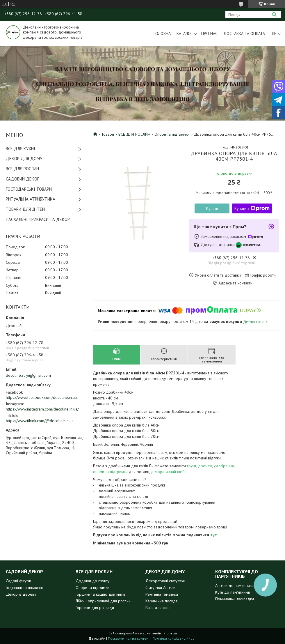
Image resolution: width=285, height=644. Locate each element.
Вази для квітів (158, 608)
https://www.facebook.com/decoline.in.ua (41, 397)
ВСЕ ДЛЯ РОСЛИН (22, 169)
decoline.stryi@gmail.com (28, 375)
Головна (162, 33)
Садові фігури (18, 581)
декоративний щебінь (170, 472)
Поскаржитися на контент (129, 638)
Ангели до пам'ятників (235, 585)
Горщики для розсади (95, 608)
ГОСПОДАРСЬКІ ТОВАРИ (29, 189)
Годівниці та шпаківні (24, 588)
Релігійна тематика (162, 594)
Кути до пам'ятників (233, 592)
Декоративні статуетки (165, 581)
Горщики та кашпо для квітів (100, 594)
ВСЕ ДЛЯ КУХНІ (21, 149)
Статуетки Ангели (160, 588)
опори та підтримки (110, 472)
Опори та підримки (92, 588)
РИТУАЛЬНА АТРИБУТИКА (31, 199)
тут (214, 535)
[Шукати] (274, 15)
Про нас (209, 33)
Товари (108, 134)
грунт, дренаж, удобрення (210, 466)
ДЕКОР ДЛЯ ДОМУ (24, 159)
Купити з (252, 208)
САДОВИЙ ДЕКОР (23, 179)
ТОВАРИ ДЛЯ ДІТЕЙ (25, 209)
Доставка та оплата (244, 33)
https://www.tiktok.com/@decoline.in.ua (40, 421)
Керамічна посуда (162, 601)
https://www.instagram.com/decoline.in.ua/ (42, 409)
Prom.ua (170, 633)
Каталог (185, 33)
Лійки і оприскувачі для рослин (103, 601)
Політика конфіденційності (174, 638)
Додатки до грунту (93, 581)
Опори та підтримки (172, 134)
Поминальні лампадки (235, 599)
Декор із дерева (21, 594)
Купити (212, 208)
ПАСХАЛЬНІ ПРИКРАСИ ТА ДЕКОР (38, 219)
